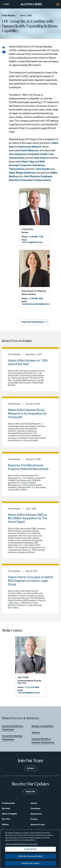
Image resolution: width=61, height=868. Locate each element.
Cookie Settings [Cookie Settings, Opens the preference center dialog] (30, 849)
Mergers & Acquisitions (42, 726)
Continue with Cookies (30, 863)
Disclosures (36, 814)
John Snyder (43, 169)
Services (6, 809)
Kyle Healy (40, 158)
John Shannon (32, 176)
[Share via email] (4, 52)
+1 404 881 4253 (36, 299)
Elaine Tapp (28, 162)
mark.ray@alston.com (32, 242)
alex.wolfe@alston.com (29, 693)
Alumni (34, 803)
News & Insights (9, 814)
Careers (30, 768)
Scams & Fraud (38, 825)
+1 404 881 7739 (36, 237)
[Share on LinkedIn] (4, 47)
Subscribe (30, 792)
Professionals (8, 803)
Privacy (34, 819)
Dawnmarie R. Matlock (34, 291)
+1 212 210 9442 (32, 687)
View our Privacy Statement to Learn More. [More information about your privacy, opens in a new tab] (22, 844)
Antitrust (30, 173)
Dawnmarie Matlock (30, 147)
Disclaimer (36, 809)
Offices (5, 825)
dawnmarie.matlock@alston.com (37, 304)
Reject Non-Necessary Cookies (30, 856)
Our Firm (6, 819)
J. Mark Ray (27, 229)
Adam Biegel (16, 173)
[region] (30, 849)
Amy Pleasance (18, 154)
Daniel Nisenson (30, 151)
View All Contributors (33, 322)
